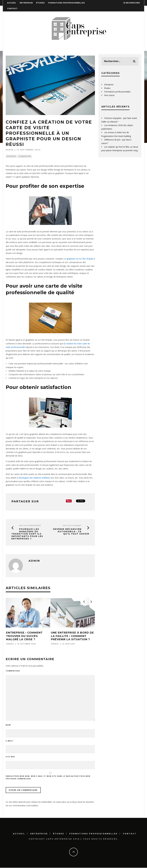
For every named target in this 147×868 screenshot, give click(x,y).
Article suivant (72, 526)
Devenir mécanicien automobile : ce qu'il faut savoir (71, 532)
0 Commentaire (25, 156)
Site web (10, 757)
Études (40, 3)
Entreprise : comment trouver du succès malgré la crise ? (24, 636)
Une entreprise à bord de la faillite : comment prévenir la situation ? (72, 636)
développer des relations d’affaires (34, 478)
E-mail (10, 741)
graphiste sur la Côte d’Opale (80, 259)
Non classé (109, 95)
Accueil (12, 3)
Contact (12, 9)
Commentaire (13, 671)
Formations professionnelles (66, 3)
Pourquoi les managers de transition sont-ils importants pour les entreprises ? (27, 534)
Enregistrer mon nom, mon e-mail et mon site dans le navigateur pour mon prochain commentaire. (48, 778)
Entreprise (26, 3)
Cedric (10, 644)
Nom (8, 725)
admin (9, 150)
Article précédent (30, 526)
